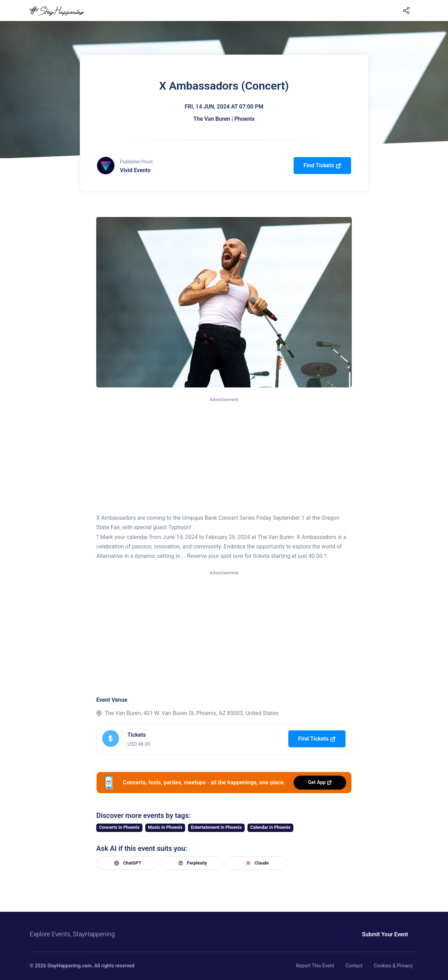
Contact (354, 966)
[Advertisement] (224, 456)
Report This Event (315, 966)
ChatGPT (127, 863)
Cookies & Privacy (393, 966)
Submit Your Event (385, 934)
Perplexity (192, 863)
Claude (256, 863)
